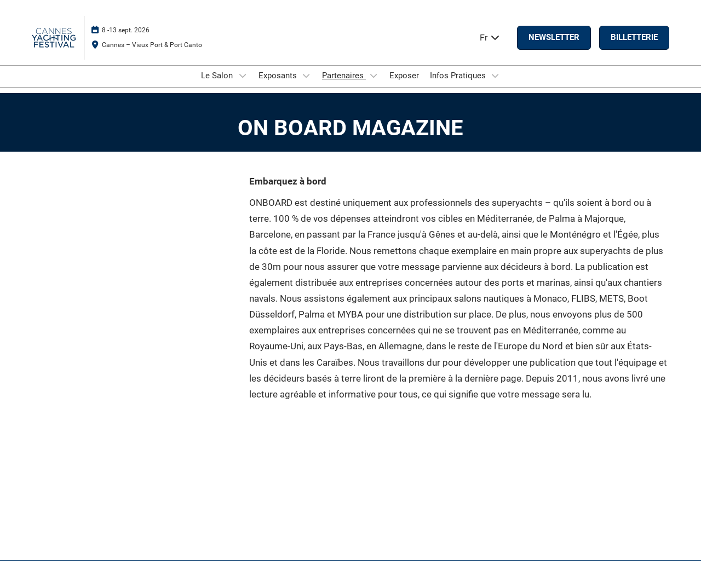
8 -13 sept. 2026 (126, 30)
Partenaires (344, 76)
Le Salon (218, 76)
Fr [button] (490, 38)
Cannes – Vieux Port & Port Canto (152, 45)
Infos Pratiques (459, 76)
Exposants (279, 76)
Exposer (404, 76)
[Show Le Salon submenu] (243, 76)
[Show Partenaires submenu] (374, 76)
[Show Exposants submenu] (307, 76)
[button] (554, 38)
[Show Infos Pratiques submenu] (496, 76)
